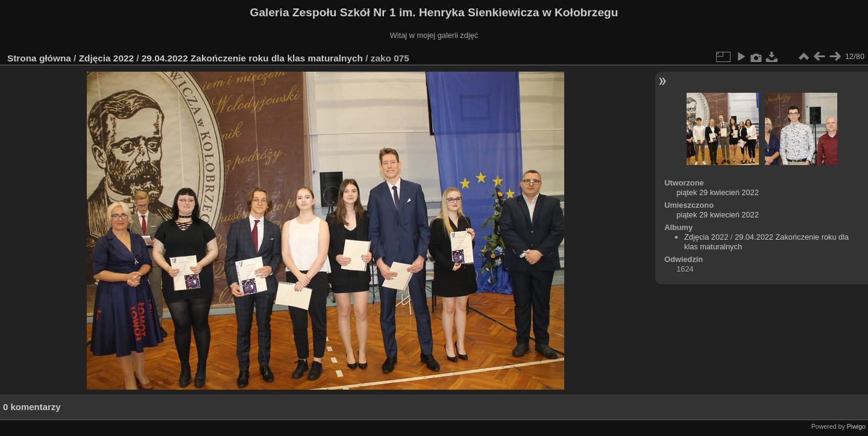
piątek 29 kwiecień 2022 (718, 192)
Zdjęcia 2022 (106, 58)
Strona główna (39, 58)
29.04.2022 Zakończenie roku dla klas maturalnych (252, 58)
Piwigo (856, 426)
